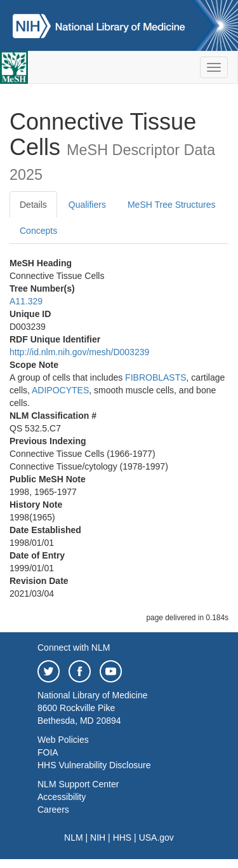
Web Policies (63, 740)
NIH (98, 837)
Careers (53, 810)
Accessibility (62, 797)
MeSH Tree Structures (172, 205)
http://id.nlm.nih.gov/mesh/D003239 (79, 352)
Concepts (38, 231)
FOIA (48, 752)
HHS (122, 837)
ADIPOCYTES (60, 390)
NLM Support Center (78, 784)
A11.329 (26, 301)
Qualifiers (87, 205)
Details (33, 205)
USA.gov (156, 837)
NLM (74, 837)
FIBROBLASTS (155, 377)
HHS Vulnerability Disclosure (94, 765)
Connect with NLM (74, 648)
